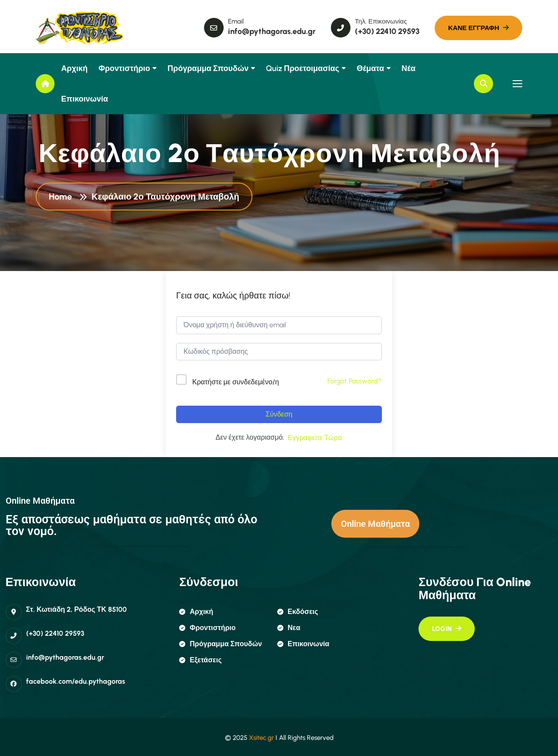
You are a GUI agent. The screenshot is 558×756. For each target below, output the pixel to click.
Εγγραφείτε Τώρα (315, 438)
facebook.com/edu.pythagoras (76, 681)
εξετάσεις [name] (200, 660)
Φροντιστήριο (124, 68)
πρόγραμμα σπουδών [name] (221, 644)
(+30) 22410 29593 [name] (387, 31)
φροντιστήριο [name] (207, 628)
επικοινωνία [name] (303, 644)
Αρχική (74, 68)
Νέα (408, 68)
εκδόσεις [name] (298, 612)
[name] (75, 28)
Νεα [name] (289, 628)
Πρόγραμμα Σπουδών (208, 68)
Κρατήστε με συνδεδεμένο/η (236, 382)
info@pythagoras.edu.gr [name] (272, 31)
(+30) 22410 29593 (55, 633)
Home (63, 198)
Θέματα (370, 68)
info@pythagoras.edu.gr (65, 657)
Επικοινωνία (85, 99)
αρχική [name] (196, 612)
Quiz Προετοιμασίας (303, 68)
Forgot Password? (354, 381)
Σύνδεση (279, 414)
